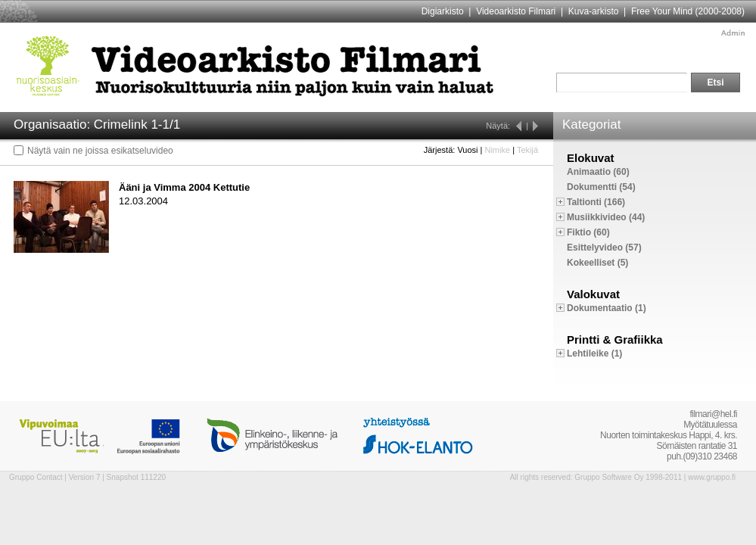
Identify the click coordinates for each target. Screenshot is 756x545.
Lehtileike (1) (594, 353)
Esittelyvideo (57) (604, 248)
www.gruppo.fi (712, 477)
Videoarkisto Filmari (516, 11)
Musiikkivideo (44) (606, 217)
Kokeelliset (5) (597, 263)
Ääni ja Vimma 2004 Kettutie (184, 187)
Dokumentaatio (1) (607, 308)
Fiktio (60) (588, 232)
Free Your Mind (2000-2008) (688, 11)
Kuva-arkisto (594, 11)
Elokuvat (591, 158)
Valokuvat (593, 294)
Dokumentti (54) (601, 187)
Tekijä (527, 150)
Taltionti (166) (596, 202)
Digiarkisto (443, 11)
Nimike (497, 150)
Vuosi (467, 150)
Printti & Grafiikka (615, 339)
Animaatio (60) (598, 172)
